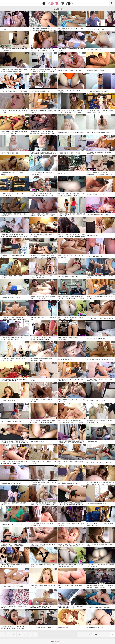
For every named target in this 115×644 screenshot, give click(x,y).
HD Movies (58, 3)
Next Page (102, 634)
